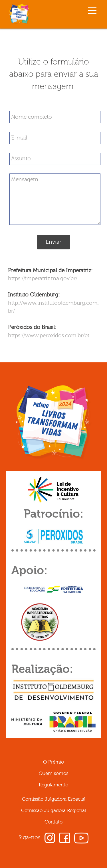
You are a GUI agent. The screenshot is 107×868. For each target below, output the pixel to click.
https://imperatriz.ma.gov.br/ (43, 278)
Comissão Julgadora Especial (54, 799)
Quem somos (53, 773)
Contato (53, 822)
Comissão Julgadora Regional (53, 811)
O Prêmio (53, 762)
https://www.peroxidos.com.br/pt (49, 336)
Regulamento (53, 785)
